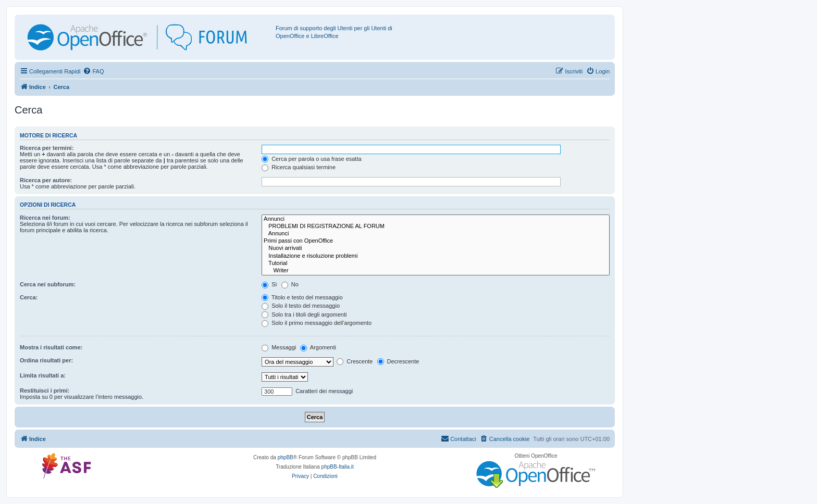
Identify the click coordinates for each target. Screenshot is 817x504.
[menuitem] (93, 71)
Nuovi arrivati (436, 248)
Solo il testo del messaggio (301, 306)
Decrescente (398, 361)
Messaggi (279, 347)
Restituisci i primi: (45, 390)
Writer (436, 271)
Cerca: (29, 297)
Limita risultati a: (43, 375)
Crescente (355, 361)
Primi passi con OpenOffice (436, 241)
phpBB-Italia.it (338, 467)
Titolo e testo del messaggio (302, 297)
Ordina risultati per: (46, 360)
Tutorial (436, 263)
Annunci (436, 219)
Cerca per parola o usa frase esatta (311, 159)
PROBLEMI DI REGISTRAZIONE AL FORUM (436, 226)
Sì (269, 284)
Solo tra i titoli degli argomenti (304, 314)
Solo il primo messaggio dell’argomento (317, 323)
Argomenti (318, 347)
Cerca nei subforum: (48, 284)
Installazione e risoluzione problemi (436, 256)
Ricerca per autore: (46, 180)
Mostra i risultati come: (51, 347)
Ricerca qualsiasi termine (299, 167)
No (290, 284)
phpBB (286, 457)
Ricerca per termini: (47, 148)
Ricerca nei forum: (45, 218)
